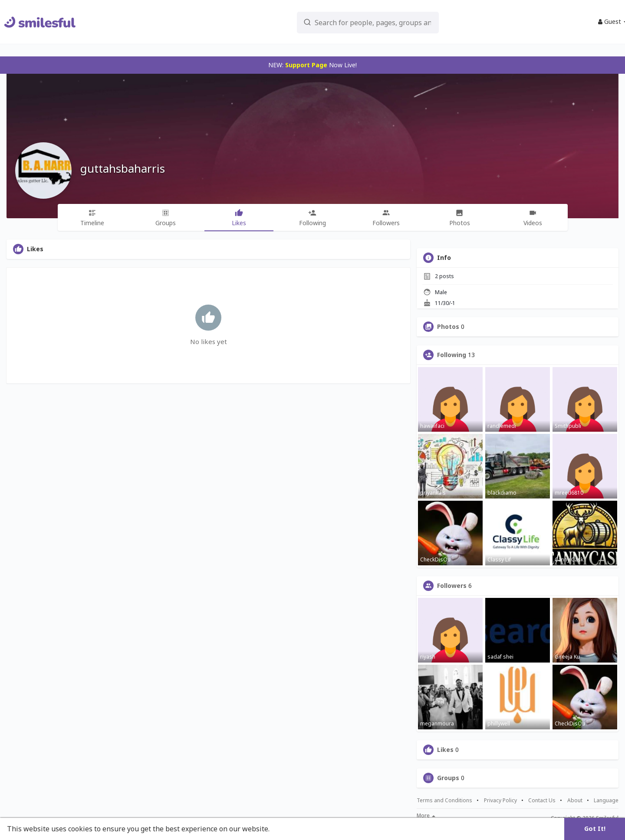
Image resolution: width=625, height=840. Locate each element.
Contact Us (542, 801)
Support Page (306, 65)
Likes (445, 750)
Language (606, 800)
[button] (348, 22)
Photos (448, 327)
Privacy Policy (500, 801)
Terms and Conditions (444, 801)
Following (452, 355)
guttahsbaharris (123, 168)
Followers (452, 586)
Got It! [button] (595, 829)
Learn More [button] (292, 829)
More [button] (426, 816)
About (575, 801)
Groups (448, 778)
